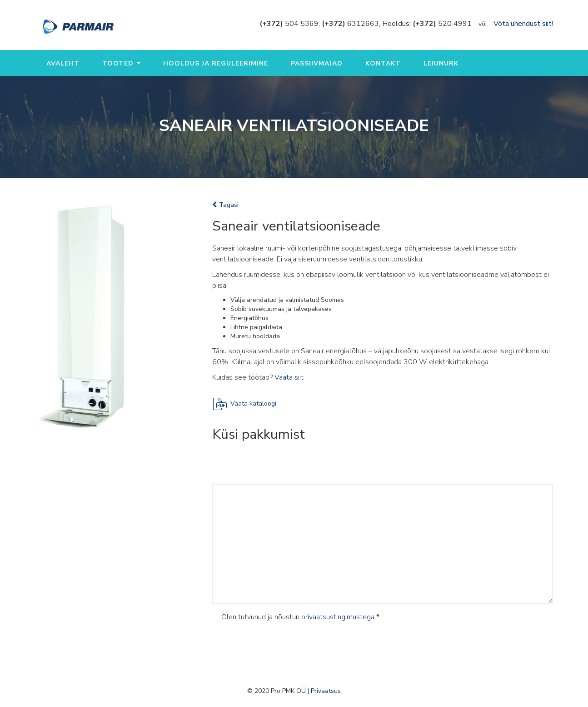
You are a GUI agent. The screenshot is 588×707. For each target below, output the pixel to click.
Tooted (121, 63)
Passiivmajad (317, 63)
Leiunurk (441, 63)
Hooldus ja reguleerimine (216, 63)
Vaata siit (289, 377)
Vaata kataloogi (253, 404)
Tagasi (225, 205)
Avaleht (63, 63)
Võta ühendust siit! (523, 24)
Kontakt (383, 63)
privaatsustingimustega (338, 617)
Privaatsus (326, 691)
